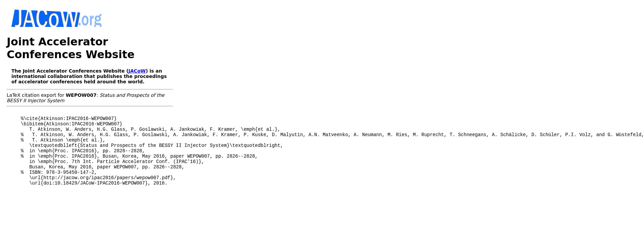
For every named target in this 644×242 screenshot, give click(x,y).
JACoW (137, 71)
